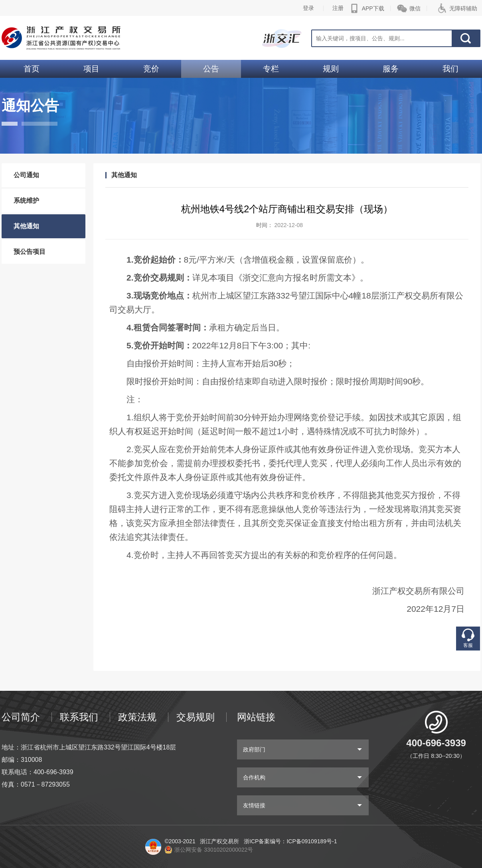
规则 (331, 69)
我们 (450, 69)
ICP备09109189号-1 (312, 841)
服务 (391, 69)
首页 (32, 69)
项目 (91, 69)
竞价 (151, 69)
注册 (338, 8)
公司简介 (21, 717)
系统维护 (26, 201)
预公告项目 (30, 252)
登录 (308, 8)
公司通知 (26, 175)
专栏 (271, 69)
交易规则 (196, 717)
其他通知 (26, 226)
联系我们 (79, 717)
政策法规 (137, 717)
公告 (211, 69)
